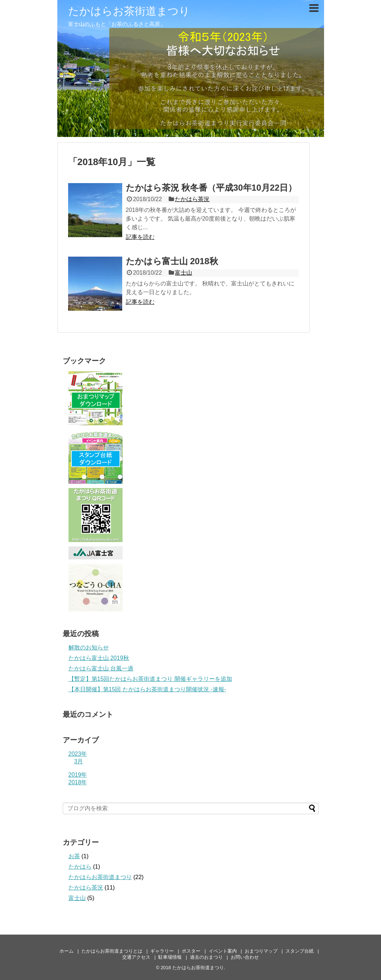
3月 (79, 761)
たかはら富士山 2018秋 (172, 261)
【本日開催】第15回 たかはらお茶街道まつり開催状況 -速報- (147, 689)
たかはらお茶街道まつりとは (112, 951)
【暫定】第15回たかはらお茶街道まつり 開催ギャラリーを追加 (150, 679)
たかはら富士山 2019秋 (99, 658)
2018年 (78, 782)
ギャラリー (162, 951)
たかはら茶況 (192, 199)
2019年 (78, 775)
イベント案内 (223, 951)
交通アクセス (136, 957)
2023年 (78, 754)
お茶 (74, 856)
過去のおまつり (206, 957)
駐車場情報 (170, 957)
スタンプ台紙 (300, 951)
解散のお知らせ (89, 648)
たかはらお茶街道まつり (129, 11)
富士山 (183, 273)
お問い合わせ (245, 957)
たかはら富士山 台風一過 (101, 668)
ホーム (67, 951)
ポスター (191, 951)
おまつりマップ (261, 951)
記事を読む (140, 237)
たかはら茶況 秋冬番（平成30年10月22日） (211, 188)
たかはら (80, 867)
